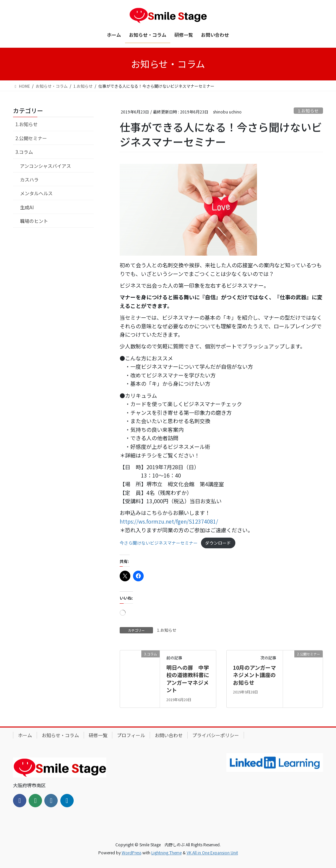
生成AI (27, 207)
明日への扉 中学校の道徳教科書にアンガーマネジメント (188, 679)
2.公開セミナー (31, 138)
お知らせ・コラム (60, 735)
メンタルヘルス (36, 193)
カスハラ (29, 180)
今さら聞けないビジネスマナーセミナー (159, 543)
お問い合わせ (169, 735)
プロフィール (131, 735)
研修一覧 (98, 735)
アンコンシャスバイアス (45, 166)
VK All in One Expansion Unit (212, 852)
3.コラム (24, 152)
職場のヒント (34, 221)
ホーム (25, 735)
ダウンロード (218, 543)
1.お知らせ (308, 111)
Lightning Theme (166, 852)
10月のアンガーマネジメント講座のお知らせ (254, 675)
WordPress (131, 852)
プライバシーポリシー (216, 735)
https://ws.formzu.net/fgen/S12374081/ (169, 521)
